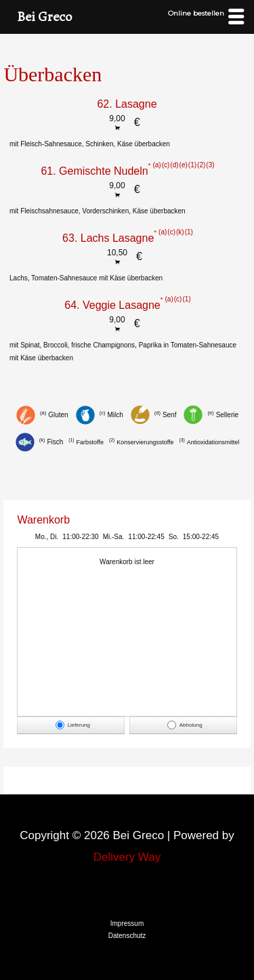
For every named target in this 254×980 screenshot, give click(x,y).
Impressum (127, 923)
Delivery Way (127, 857)
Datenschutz (127, 936)
